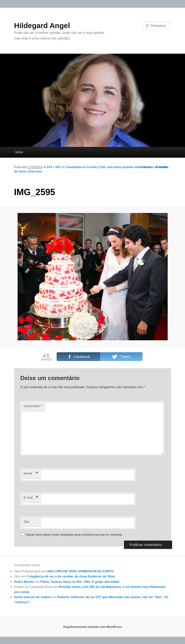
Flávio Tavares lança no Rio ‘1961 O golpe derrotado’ (80, 582)
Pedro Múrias (24, 582)
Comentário (33, 406)
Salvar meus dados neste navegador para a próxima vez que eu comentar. (74, 535)
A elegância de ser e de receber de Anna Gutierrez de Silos (71, 576)
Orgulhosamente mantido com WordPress (92, 627)
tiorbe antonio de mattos (33, 597)
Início (19, 152)
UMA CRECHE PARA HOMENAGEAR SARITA (80, 571)
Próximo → (163, 167)
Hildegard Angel (42, 25)
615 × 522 (54, 167)
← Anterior (144, 167)
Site (26, 522)
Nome (31, 474)
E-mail (31, 498)
